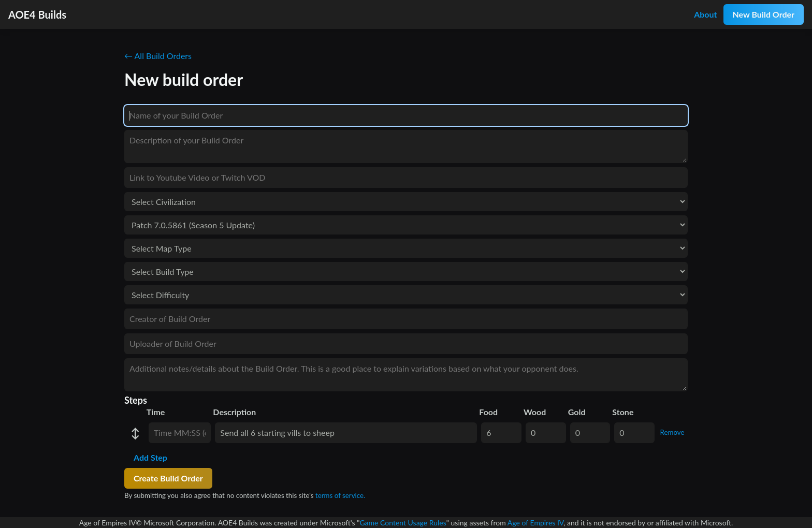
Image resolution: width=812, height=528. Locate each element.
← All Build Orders (158, 56)
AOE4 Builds (37, 14)
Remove (672, 432)
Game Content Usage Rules (403, 523)
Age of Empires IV (535, 523)
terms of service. (340, 495)
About (705, 14)
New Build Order (764, 14)
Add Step (150, 457)
